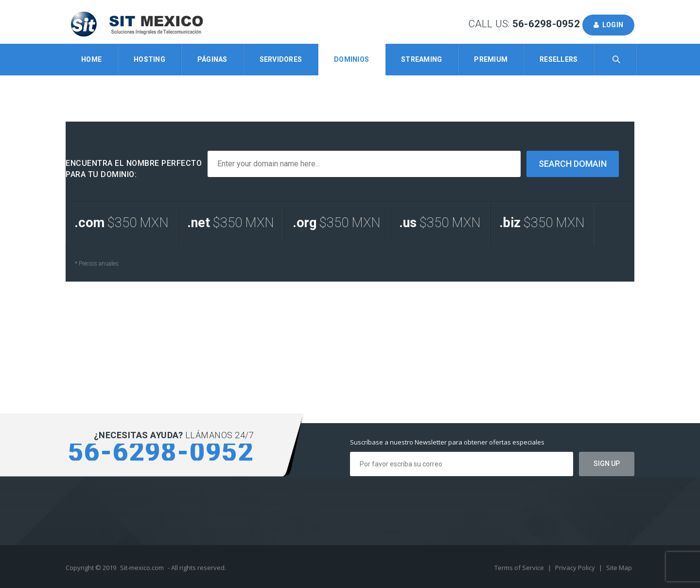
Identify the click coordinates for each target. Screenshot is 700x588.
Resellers (559, 59)
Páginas (212, 59)
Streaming (421, 59)
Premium (491, 59)
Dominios (351, 59)
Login (608, 25)
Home (91, 59)
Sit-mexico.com (142, 568)
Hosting (149, 59)
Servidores (281, 59)
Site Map (619, 568)
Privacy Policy (576, 568)
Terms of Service (520, 568)
